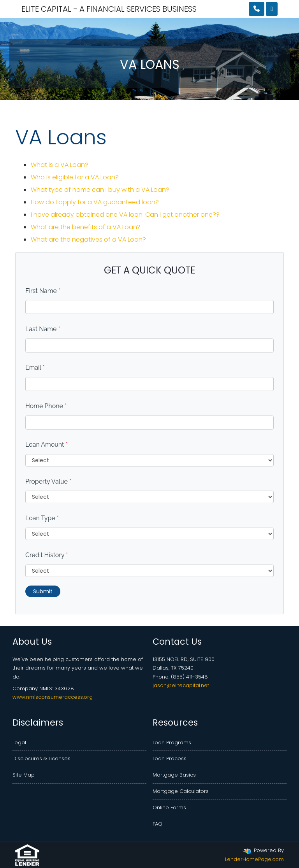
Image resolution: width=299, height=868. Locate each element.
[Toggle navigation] (272, 9)
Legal (19, 743)
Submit (43, 591)
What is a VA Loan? (60, 165)
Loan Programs (172, 743)
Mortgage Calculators (181, 791)
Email (35, 367)
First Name (43, 291)
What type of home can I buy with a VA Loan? (100, 190)
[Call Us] (257, 9)
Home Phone (46, 406)
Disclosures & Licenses (41, 758)
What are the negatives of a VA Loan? (88, 239)
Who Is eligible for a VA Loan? (75, 177)
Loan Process (170, 758)
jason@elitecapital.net (181, 685)
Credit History (47, 555)
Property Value (48, 481)
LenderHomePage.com (254, 859)
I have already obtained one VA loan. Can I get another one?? (125, 215)
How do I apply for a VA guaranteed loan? (95, 202)
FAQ (157, 824)
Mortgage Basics (174, 775)
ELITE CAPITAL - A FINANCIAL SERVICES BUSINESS (64, 9)
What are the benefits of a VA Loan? (86, 227)
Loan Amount (47, 445)
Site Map (24, 775)
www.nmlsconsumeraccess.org (53, 697)
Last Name (43, 329)
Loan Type (42, 518)
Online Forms (169, 808)
